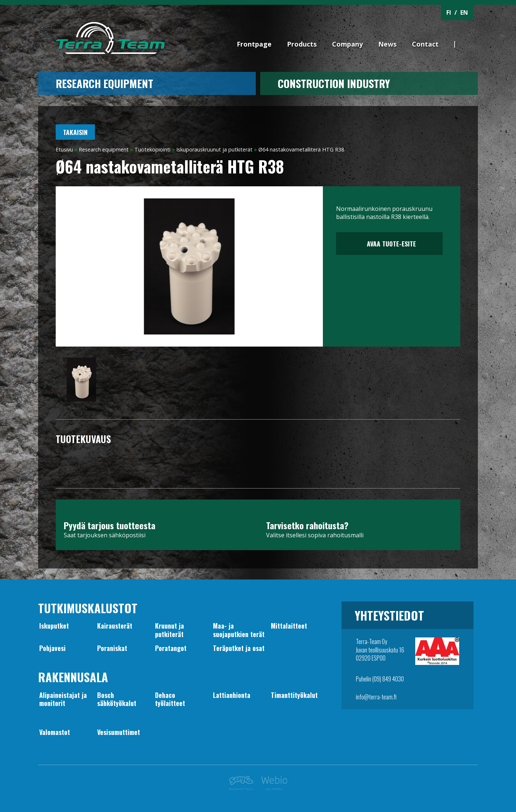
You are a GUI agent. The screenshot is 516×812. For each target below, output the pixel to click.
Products (302, 44)
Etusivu (64, 149)
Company (347, 44)
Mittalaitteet (289, 626)
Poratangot (171, 648)
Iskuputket (54, 626)
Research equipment (104, 83)
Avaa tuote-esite (390, 244)
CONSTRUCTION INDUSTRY (334, 83)
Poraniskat (112, 648)
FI (449, 12)
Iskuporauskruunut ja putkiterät (214, 149)
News (387, 44)
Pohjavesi (52, 648)
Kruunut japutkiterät (169, 630)
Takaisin (75, 132)
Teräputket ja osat (239, 648)
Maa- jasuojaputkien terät (239, 630)
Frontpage (254, 44)
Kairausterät (115, 626)
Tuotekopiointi (152, 149)
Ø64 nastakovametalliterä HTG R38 (301, 149)
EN (464, 12)
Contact (425, 44)
